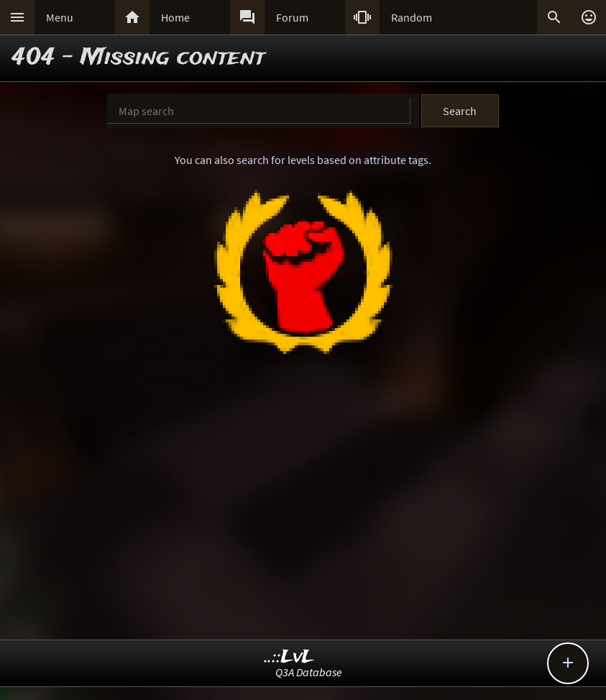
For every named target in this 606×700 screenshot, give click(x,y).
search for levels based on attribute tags (332, 160)
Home (175, 17)
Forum (292, 17)
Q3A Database (309, 672)
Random (412, 17)
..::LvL (289, 657)
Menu (60, 17)
